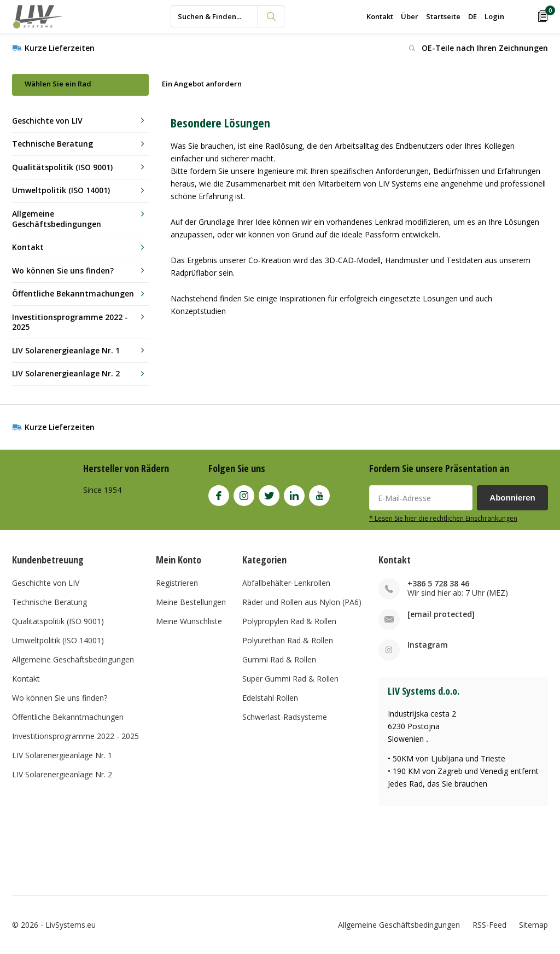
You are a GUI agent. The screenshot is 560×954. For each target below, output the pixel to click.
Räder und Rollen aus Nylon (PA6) (302, 602)
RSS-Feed (489, 925)
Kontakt (380, 16)
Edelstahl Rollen (270, 698)
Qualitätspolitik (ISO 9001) (62, 167)
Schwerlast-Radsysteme (285, 717)
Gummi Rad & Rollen (279, 659)
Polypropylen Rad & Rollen (289, 621)
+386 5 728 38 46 (438, 583)
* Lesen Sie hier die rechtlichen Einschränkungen (443, 518)
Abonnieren (512, 498)
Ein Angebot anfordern (202, 84)
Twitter (269, 493)
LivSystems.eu (71, 925)
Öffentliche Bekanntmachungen (73, 293)
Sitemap (533, 925)
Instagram (244, 493)
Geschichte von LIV (47, 121)
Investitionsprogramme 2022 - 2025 (70, 322)
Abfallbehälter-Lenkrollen (286, 583)
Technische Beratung (52, 144)
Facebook (219, 493)
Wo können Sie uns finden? (63, 271)
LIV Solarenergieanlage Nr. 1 (66, 350)
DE (472, 16)
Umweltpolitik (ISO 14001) (61, 190)
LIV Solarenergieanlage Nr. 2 (66, 373)
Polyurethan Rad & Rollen (288, 640)
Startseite (443, 16)
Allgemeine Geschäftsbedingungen (57, 219)
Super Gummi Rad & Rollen (290, 679)
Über (410, 16)
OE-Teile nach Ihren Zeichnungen (485, 48)
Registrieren (177, 583)
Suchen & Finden (271, 16)
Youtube (319, 493)
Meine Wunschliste (189, 621)
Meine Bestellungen (191, 602)
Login (494, 16)
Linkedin (294, 493)
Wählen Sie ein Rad (58, 84)
